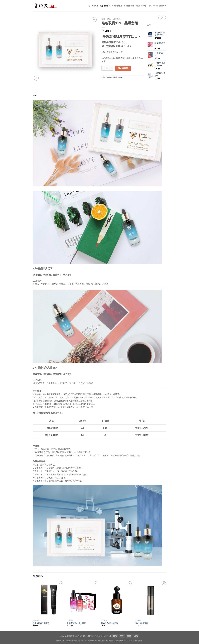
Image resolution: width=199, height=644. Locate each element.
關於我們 (163, 6)
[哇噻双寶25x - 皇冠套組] (83, 599)
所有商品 (95, 6)
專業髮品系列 (129, 6)
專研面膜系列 (117, 6)
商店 (109, 19)
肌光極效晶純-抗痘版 (110, 623)
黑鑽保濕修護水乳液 (41, 623)
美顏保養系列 (105, 6)
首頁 (103, 19)
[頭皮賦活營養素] (151, 599)
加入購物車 (123, 68)
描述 (35, 96)
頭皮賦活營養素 (142, 623)
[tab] (35, 96)
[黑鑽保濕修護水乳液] (49, 599)
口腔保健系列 (153, 6)
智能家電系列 (141, 6)
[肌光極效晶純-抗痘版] (117, 599)
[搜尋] (89, 6)
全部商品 (117, 19)
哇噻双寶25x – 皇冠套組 (76, 623)
